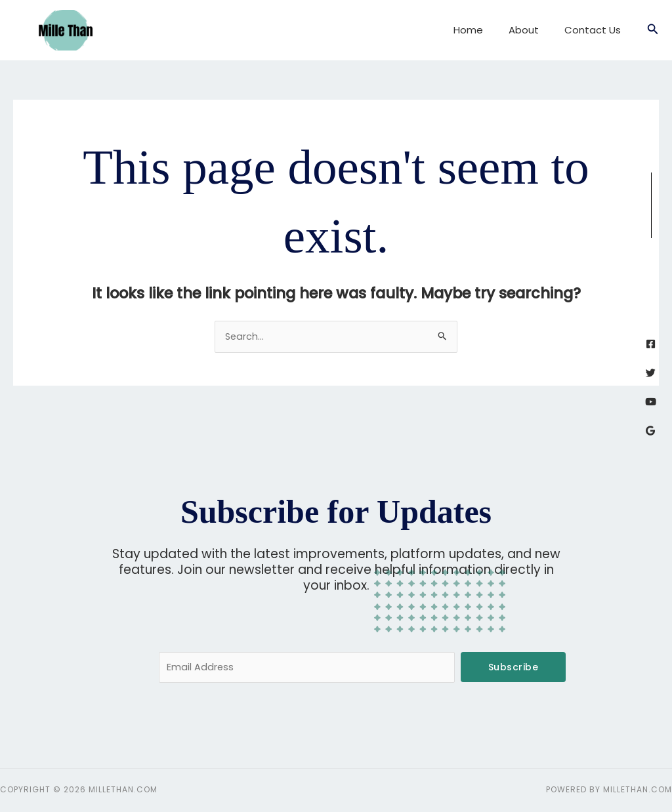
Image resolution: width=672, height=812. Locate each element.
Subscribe (514, 668)
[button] (653, 30)
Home (483, 30)
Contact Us (596, 30)
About (533, 30)
